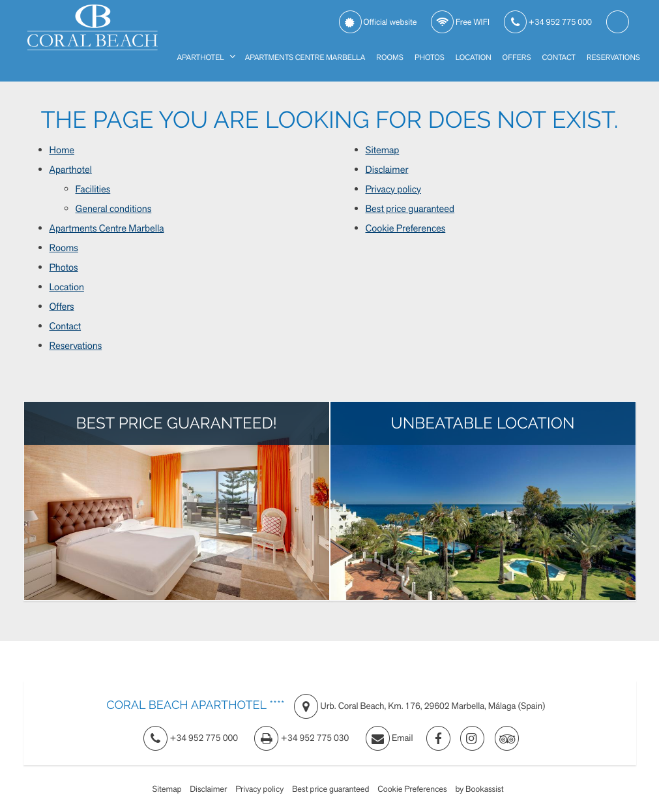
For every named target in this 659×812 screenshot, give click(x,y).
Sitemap (383, 150)
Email (389, 739)
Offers (517, 57)
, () (420, 707)
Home (62, 150)
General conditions (114, 209)
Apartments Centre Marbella (305, 57)
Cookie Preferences (406, 228)
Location (474, 57)
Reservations (613, 57)
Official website (378, 23)
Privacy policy (393, 189)
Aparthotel (200, 57)
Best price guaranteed (410, 209)
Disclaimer (387, 170)
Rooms (390, 57)
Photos (430, 57)
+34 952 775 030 (301, 738)
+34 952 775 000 (548, 23)
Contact (559, 57)
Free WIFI (460, 23)
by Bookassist (479, 789)
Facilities (93, 189)
